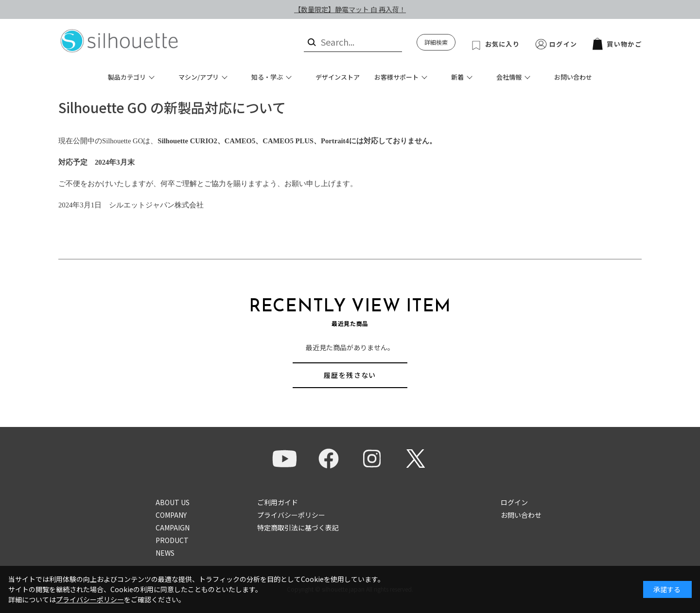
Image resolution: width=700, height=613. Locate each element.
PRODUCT (172, 540)
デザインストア (338, 77)
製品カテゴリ (127, 77)
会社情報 (509, 77)
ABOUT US (173, 502)
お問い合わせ (573, 77)
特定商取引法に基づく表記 (298, 528)
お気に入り (503, 44)
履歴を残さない (350, 375)
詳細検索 (436, 42)
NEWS (165, 553)
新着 (457, 77)
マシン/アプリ (199, 77)
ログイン (563, 44)
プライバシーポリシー (291, 515)
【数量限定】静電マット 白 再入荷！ (350, 9)
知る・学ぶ (267, 77)
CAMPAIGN (173, 528)
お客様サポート (396, 77)
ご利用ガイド (278, 502)
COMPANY (171, 515)
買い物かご (617, 44)
